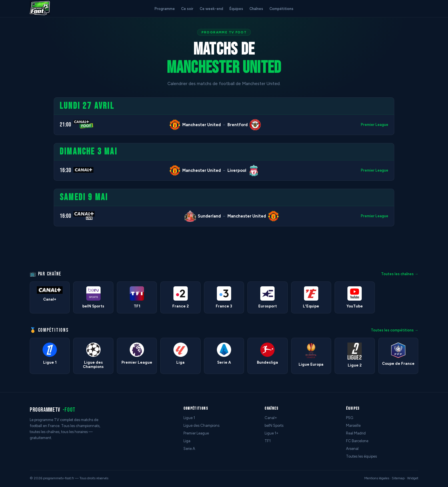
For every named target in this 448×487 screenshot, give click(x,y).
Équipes (236, 9)
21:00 (65, 125)
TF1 (268, 441)
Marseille (353, 425)
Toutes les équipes (361, 456)
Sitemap (398, 478)
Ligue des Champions (201, 425)
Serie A (189, 449)
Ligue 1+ (272, 433)
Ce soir (187, 9)
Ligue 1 (189, 418)
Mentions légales (377, 478)
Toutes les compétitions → (395, 330)
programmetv (53, 410)
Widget (413, 478)
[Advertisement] (24, 183)
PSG (350, 418)
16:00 (65, 216)
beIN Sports (274, 425)
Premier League (375, 125)
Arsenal (352, 449)
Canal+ (271, 418)
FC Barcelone (357, 441)
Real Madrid (356, 433)
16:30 (65, 170)
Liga (187, 441)
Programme (165, 9)
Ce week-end (211, 9)
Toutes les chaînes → (400, 274)
